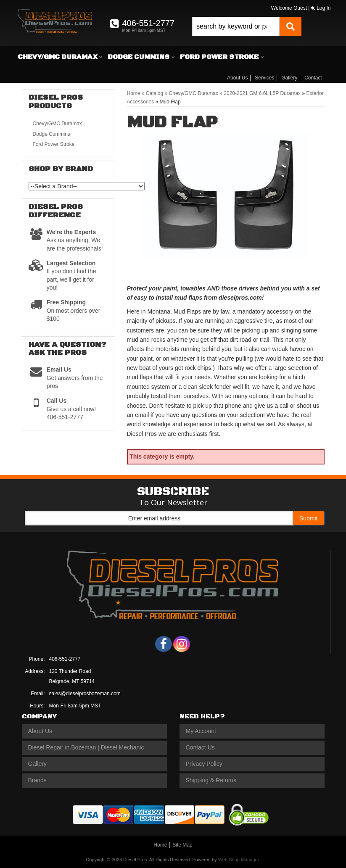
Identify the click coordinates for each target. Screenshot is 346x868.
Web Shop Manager (239, 860)
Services (264, 78)
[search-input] (236, 26)
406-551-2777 (65, 659)
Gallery (289, 78)
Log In (321, 8)
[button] (247, 26)
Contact (313, 78)
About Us (237, 78)
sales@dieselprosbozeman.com (85, 694)
